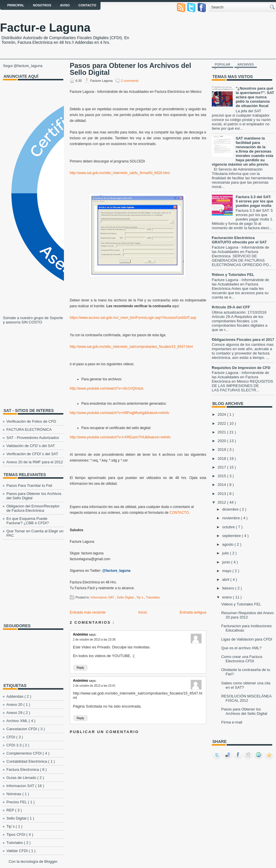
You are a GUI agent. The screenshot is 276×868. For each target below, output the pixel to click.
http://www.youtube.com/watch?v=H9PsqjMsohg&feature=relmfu (119, 413)
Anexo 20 (15, 705)
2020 (222, 441)
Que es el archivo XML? (241, 648)
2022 (222, 423)
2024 (222, 414)
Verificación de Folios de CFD (31, 421)
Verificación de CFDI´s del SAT (32, 454)
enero (228, 597)
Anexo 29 (15, 713)
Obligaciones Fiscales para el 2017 (243, 340)
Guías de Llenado (22, 778)
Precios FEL (17, 802)
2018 (222, 459)
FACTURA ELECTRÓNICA (29, 430)
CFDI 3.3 (15, 745)
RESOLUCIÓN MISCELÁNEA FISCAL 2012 (246, 698)
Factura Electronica (23, 770)
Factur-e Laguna (45, 28)
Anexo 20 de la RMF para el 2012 (35, 462)
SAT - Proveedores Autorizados (33, 438)
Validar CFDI (18, 851)
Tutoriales (15, 843)
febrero (229, 588)
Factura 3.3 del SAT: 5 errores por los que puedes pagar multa (254, 201)
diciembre (231, 509)
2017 (222, 467)
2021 (222, 432)
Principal (16, 5)
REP (11, 810)
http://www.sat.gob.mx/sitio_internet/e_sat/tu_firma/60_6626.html (120, 173)
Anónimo (81, 634)
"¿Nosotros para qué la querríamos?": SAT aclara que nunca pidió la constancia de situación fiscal (255, 97)
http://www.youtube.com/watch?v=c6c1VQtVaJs (107, 388)
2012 (222, 502)
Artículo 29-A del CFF (231, 307)
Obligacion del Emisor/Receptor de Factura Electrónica (33, 508)
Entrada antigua (193, 612)
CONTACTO (179, 513)
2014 (222, 485)
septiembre (232, 536)
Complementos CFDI (25, 753)
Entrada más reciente (88, 612)
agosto (228, 544)
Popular (223, 64)
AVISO (65, 5)
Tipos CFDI (16, 834)
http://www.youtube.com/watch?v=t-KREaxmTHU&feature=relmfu (120, 437)
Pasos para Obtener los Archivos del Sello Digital (130, 69)
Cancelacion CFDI (22, 729)
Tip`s (11, 826)
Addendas (15, 696)
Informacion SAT (21, 786)
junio (227, 562)
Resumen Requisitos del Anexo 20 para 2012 (247, 615)
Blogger (51, 861)
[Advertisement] (39, 365)
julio (226, 553)
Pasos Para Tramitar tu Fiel (29, 485)
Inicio (143, 612)
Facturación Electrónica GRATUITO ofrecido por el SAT (239, 240)
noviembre (232, 518)
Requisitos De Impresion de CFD (241, 368)
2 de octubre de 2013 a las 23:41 (94, 686)
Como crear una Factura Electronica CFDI (242, 659)
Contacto (87, 5)
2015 (222, 476)
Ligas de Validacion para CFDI (247, 639)
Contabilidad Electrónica (27, 761)
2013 (222, 494)
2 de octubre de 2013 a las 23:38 (94, 640)
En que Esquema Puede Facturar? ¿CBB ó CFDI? (28, 521)
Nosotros (42, 5)
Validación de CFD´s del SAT (31, 446)
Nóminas (14, 794)
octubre (229, 527)
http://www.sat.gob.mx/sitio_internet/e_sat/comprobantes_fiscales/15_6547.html (131, 347)
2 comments (130, 81)
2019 (222, 450)
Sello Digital (17, 818)
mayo (227, 571)
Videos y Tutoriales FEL (233, 275)
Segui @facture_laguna (23, 66)
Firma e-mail (232, 722)
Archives (246, 64)
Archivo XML (18, 721)
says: (93, 634)
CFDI (11, 737)
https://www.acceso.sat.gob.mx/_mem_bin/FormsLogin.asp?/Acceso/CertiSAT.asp (133, 318)
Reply (80, 668)
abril (226, 579)
